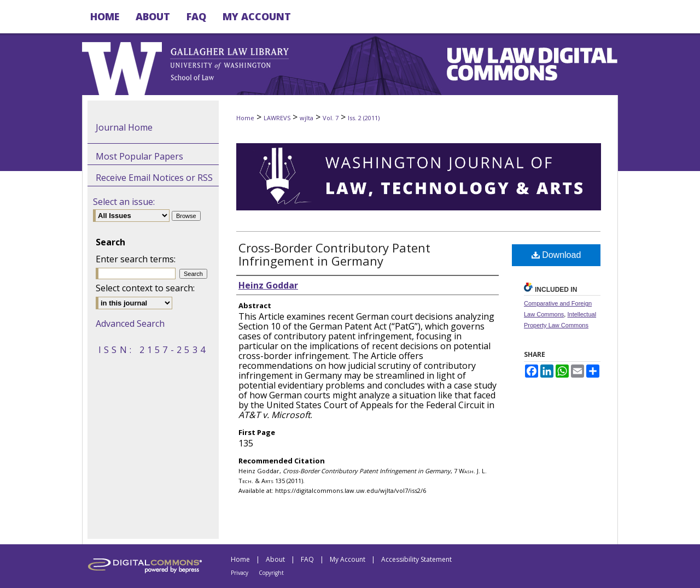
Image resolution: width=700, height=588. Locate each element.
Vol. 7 (331, 118)
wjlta (307, 118)
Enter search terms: (136, 259)
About (275, 559)
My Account (348, 559)
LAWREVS (277, 118)
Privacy (240, 573)
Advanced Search (130, 324)
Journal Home (124, 127)
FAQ (307, 559)
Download (556, 255)
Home (245, 118)
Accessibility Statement (416, 559)
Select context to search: (145, 288)
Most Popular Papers (139, 156)
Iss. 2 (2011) (364, 118)
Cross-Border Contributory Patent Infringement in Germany (334, 254)
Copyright (271, 573)
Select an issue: (124, 202)
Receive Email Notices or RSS (154, 178)
